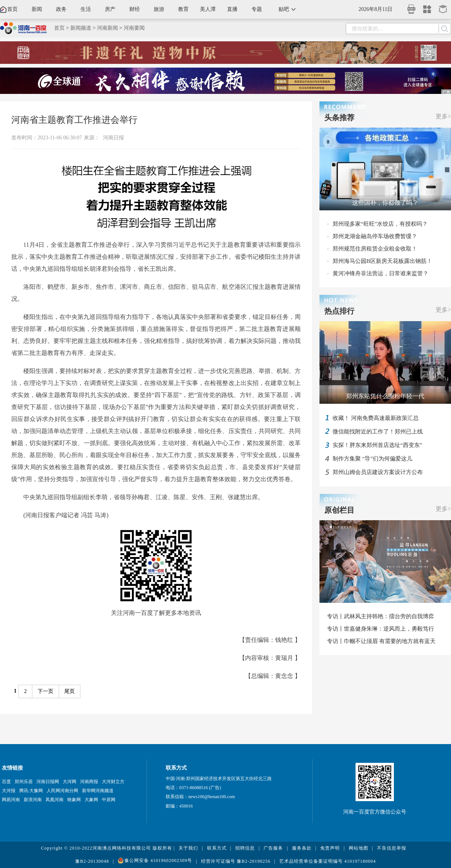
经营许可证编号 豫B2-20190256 (236, 861)
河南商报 (89, 782)
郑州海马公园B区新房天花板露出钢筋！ (382, 261)
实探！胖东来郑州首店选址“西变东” (377, 445)
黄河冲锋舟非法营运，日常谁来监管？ (381, 273)
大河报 (9, 791)
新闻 (37, 9)
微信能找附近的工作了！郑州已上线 (378, 432)
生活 (86, 9)
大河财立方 (113, 782)
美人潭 (208, 9)
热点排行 (339, 311)
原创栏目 (339, 510)
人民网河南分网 (62, 791)
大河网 (70, 782)
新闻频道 (81, 28)
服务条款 (302, 848)
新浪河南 (33, 800)
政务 (61, 9)
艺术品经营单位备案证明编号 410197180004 (328, 861)
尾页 (70, 691)
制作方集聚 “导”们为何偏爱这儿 (372, 459)
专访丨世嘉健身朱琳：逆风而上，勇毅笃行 (381, 629)
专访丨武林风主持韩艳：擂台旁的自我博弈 (381, 616)
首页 (12, 9)
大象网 (91, 800)
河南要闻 (134, 28)
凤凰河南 (54, 800)
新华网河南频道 (98, 791)
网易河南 (11, 800)
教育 (183, 9)
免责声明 (330, 848)
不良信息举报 (392, 848)
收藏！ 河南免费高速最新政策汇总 (376, 418)
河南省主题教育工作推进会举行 (74, 120)
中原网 (109, 800)
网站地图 (359, 848)
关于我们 (188, 848)
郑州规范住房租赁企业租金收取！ (375, 249)
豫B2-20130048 (92, 861)
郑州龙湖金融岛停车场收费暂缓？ (375, 236)
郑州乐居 (24, 782)
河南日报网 (48, 782)
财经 (135, 9)
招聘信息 (245, 848)
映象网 (74, 800)
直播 (232, 9)
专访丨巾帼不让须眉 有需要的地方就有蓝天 (381, 641)
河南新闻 (107, 28)
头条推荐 (339, 118)
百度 (6, 782)
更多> (443, 116)
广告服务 (273, 848)
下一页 (45, 691)
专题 (257, 9)
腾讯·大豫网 (31, 791)
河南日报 (114, 138)
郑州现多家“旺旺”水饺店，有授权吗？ (380, 224)
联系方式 (217, 848)
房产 (110, 9)
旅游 (159, 9)
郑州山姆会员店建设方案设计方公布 (378, 472)
